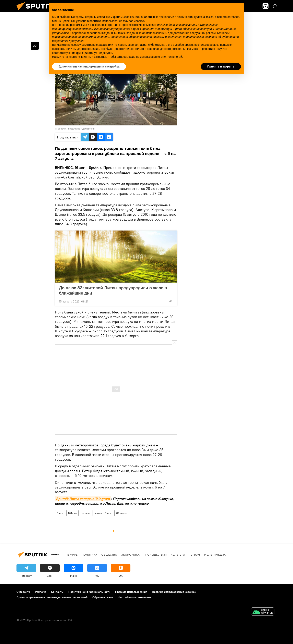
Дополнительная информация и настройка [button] (89, 66)
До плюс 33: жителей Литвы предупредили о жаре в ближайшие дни (113, 290)
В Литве (72, 513)
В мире (72, 555)
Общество (122, 513)
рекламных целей (218, 33)
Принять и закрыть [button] (221, 66)
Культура (178, 555)
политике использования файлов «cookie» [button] (118, 21)
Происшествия (155, 555)
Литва (60, 513)
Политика (89, 555)
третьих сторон (118, 25)
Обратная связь (103, 597)
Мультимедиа (215, 555)
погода (86, 513)
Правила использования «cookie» (174, 592)
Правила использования (131, 592)
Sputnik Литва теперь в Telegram (83, 499)
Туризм (195, 555)
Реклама (41, 592)
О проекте (23, 592)
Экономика (130, 555)
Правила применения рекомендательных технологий (52, 597)
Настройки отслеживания (134, 597)
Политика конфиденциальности (89, 592)
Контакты (57, 592)
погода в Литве (103, 513)
